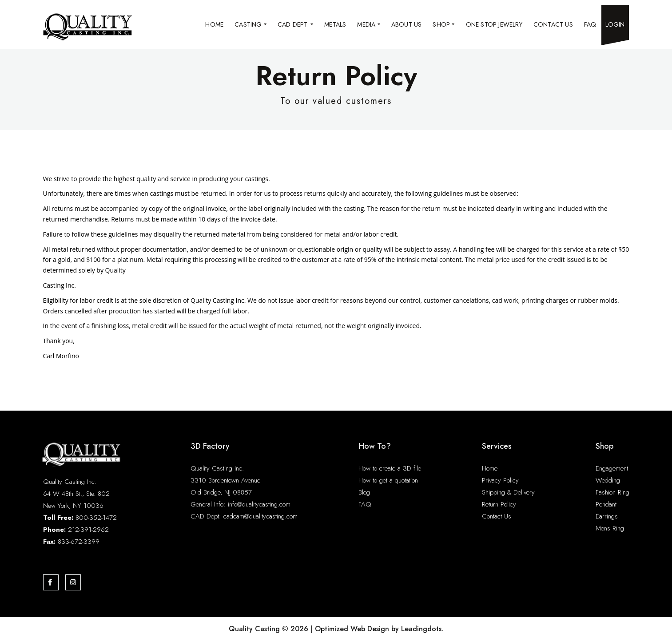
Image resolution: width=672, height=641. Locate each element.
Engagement (612, 468)
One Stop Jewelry (494, 24)
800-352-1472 (96, 518)
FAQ (590, 24)
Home (214, 24)
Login (615, 24)
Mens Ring (610, 528)
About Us (407, 24)
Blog (364, 492)
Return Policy (499, 504)
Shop (443, 24)
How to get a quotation (388, 480)
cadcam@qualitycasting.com (260, 516)
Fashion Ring (612, 492)
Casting (251, 24)
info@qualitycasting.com (259, 504)
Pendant (606, 504)
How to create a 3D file (390, 468)
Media (368, 24)
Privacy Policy (500, 480)
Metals (335, 24)
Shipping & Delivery (508, 492)
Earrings (607, 516)
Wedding (608, 480)
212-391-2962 (88, 530)
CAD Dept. (295, 24)
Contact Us (553, 24)
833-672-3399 (79, 542)
